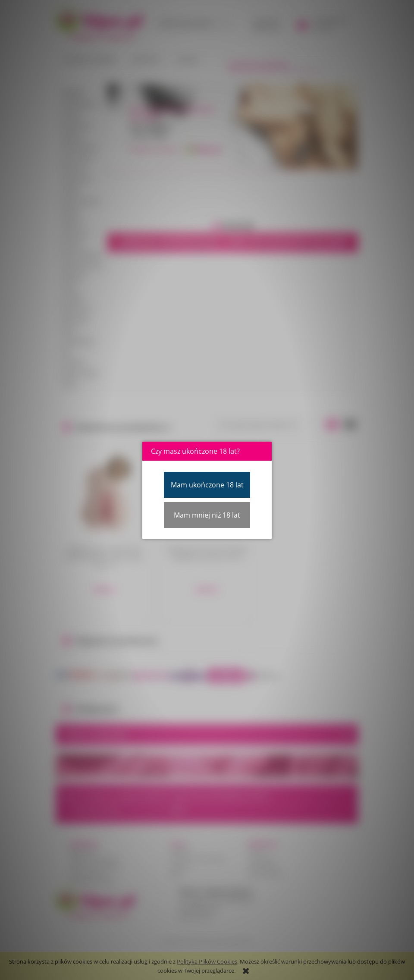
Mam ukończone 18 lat (207, 485)
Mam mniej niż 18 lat (207, 515)
